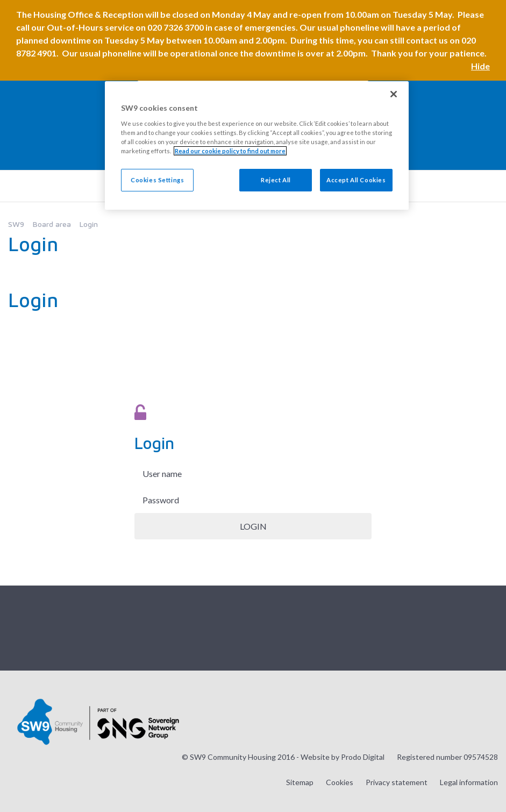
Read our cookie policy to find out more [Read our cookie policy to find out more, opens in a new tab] (230, 151)
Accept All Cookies (356, 180)
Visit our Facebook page (462, 627)
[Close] (394, 94)
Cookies (340, 782)
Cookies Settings (157, 180)
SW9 (16, 224)
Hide (480, 66)
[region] (257, 145)
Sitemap (300, 782)
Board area (52, 224)
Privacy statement (397, 782)
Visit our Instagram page (409, 627)
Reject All (276, 180)
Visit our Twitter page (436, 627)
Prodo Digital (363, 757)
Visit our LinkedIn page (489, 627)
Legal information (469, 782)
